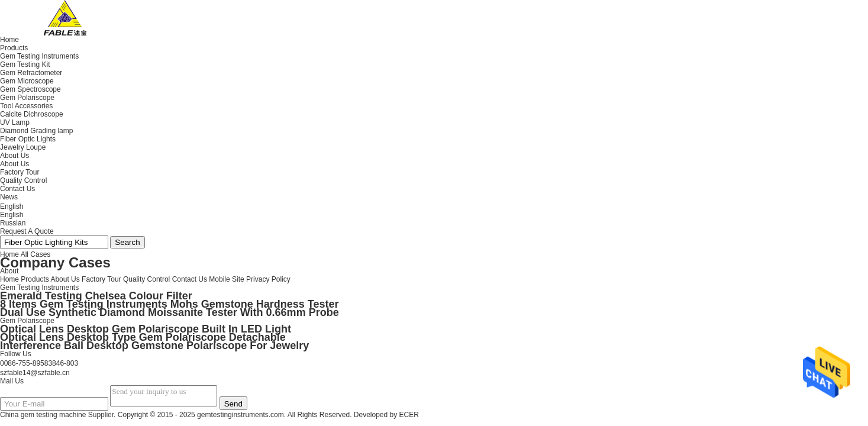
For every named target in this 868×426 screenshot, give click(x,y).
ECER (409, 415)
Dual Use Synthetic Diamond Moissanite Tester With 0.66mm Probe (170, 312)
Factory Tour (20, 172)
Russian (13, 223)
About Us (14, 164)
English (12, 215)
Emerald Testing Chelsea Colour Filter (96, 296)
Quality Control (23, 180)
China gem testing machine (43, 415)
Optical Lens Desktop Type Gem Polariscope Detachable (143, 337)
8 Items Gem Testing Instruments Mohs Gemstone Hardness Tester (169, 304)
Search (127, 242)
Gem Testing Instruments (39, 288)
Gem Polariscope (27, 321)
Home (9, 279)
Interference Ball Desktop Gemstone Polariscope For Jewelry (154, 346)
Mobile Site (226, 279)
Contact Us (190, 279)
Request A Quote (27, 231)
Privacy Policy (268, 279)
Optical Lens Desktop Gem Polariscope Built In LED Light (146, 329)
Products (35, 279)
